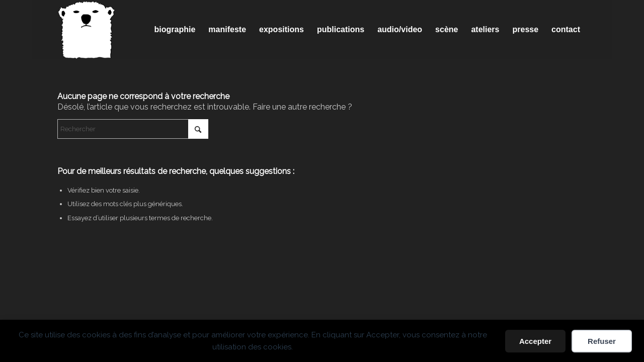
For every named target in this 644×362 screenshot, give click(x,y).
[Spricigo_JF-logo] (87, 30)
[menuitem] (175, 30)
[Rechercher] (133, 129)
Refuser (602, 341)
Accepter (535, 341)
